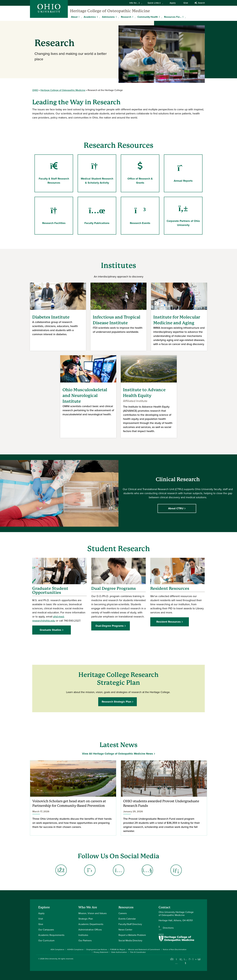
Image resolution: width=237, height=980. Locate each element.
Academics (90, 17)
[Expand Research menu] (133, 17)
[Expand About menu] (80, 17)
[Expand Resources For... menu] (184, 17)
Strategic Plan (86, 919)
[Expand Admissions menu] (117, 17)
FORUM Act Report (118, 949)
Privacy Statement (101, 952)
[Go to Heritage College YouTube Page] (147, 870)
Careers (123, 913)
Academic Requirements (51, 935)
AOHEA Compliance (75, 949)
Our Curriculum (46, 940)
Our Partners (85, 940)
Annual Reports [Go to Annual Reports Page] (184, 173)
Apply (173, 3)
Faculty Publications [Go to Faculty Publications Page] (97, 216)
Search (200, 3)
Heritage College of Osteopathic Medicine (110, 11)
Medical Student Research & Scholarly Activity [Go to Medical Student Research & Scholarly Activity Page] (98, 173)
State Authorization (119, 952)
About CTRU (177, 508)
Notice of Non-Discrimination (175, 949)
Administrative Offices (90, 930)
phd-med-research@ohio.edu (48, 619)
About (74, 17)
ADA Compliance (57, 949)
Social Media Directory (130, 940)
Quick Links (155, 3)
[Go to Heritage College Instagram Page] (118, 870)
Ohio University (51, 959)
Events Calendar (127, 919)
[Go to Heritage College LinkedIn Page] (176, 870)
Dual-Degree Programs (110, 626)
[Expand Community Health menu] (160, 17)
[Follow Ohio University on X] (190, 959)
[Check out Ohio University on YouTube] (185, 961)
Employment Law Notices (97, 949)
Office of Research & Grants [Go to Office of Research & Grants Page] (140, 173)
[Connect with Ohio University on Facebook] (172, 959)
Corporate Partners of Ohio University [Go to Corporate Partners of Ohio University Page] (183, 215)
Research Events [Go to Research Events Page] (140, 216)
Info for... (136, 3)
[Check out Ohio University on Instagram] (176, 963)
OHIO (35, 90)
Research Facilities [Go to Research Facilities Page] (54, 216)
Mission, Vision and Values (92, 913)
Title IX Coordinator (138, 952)
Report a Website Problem (132, 935)
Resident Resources (169, 622)
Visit (41, 919)
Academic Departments (91, 924)
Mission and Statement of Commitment (144, 949)
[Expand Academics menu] (98, 17)
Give (186, 3)
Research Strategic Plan (118, 702)
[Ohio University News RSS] (199, 959)
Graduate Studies (50, 630)
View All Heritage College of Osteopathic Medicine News (118, 754)
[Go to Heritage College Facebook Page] (61, 870)
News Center (125, 930)
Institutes (83, 935)
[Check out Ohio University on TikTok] (195, 959)
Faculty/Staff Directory (130, 924)
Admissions (108, 17)
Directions (168, 928)
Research (126, 17)
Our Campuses (46, 930)
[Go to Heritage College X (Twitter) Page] (90, 870)
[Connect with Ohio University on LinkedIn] (181, 959)
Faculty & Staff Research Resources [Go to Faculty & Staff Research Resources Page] (54, 173)
